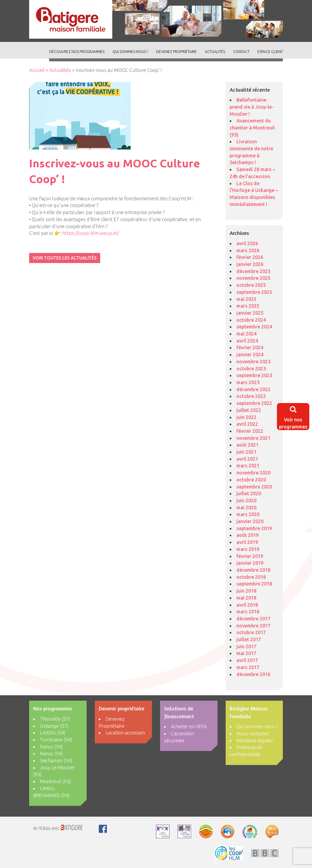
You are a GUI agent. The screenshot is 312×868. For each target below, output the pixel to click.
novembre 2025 (253, 278)
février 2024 (250, 347)
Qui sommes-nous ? (130, 52)
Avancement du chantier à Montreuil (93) (252, 127)
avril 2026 (247, 243)
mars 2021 (248, 465)
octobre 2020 (251, 480)
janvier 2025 (250, 313)
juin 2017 (246, 646)
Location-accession (125, 733)
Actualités (60, 70)
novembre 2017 (253, 626)
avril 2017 (247, 660)
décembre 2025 (253, 271)
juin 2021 (246, 452)
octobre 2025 (251, 285)
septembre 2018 (254, 584)
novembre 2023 (253, 361)
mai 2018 (246, 598)
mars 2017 (248, 667)
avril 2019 (247, 542)
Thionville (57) (55, 719)
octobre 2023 (251, 368)
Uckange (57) (54, 726)
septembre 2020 (254, 487)
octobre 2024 (251, 320)
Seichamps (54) (56, 760)
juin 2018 (246, 591)
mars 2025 (248, 306)
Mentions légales (255, 740)
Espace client (270, 52)
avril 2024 (247, 341)
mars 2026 (248, 250)
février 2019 (250, 556)
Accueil (37, 70)
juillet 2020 (249, 493)
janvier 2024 (250, 354)
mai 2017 (246, 653)
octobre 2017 (251, 632)
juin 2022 (246, 417)
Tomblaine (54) (56, 740)
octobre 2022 (251, 396)
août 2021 (247, 445)
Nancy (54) (51, 747)
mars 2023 (248, 382)
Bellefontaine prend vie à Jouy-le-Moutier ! (252, 107)
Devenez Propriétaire (176, 52)
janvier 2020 (250, 521)
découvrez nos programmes (77, 52)
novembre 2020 (253, 473)
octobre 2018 (251, 577)
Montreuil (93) (55, 781)
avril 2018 (247, 605)
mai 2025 (246, 299)
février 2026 (250, 257)
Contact (241, 52)
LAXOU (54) (53, 733)
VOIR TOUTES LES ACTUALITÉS (65, 258)
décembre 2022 (253, 389)
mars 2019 (248, 549)
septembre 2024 (254, 327)
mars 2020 (248, 514)
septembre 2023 (254, 375)
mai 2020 (246, 507)
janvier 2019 (250, 563)
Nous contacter (253, 733)
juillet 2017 (249, 639)
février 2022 (250, 431)
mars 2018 (248, 611)
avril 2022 (247, 424)
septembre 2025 (254, 292)
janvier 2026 (250, 264)
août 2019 (247, 535)
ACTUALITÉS (215, 52)
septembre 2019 (254, 528)
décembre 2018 (253, 570)
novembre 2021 (253, 438)
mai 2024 (246, 334)
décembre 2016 (253, 674)
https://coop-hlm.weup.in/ (90, 233)
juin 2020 (246, 500)
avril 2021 (247, 459)
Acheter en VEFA (189, 726)
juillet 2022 (249, 410)
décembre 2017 (253, 618)
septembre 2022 (254, 403)
